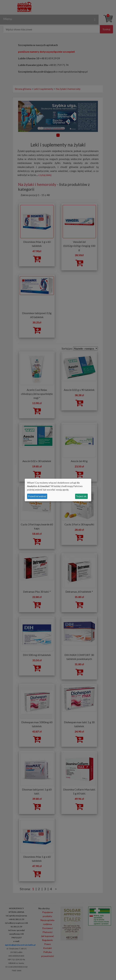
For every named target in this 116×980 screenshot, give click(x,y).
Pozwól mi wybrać (37, 496)
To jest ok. (81, 496)
